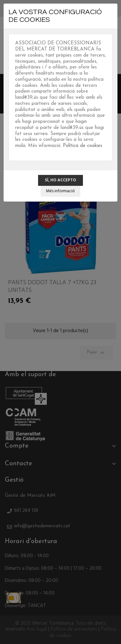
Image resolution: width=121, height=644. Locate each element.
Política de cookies (83, 146)
